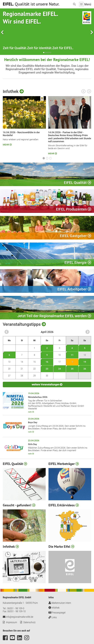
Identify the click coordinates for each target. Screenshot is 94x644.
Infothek (13, 91)
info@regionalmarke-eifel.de (18, 617)
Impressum (12, 622)
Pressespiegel (57, 613)
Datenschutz (29, 622)
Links (53, 617)
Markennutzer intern (60, 603)
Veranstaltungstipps (24, 324)
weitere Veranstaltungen (47, 385)
